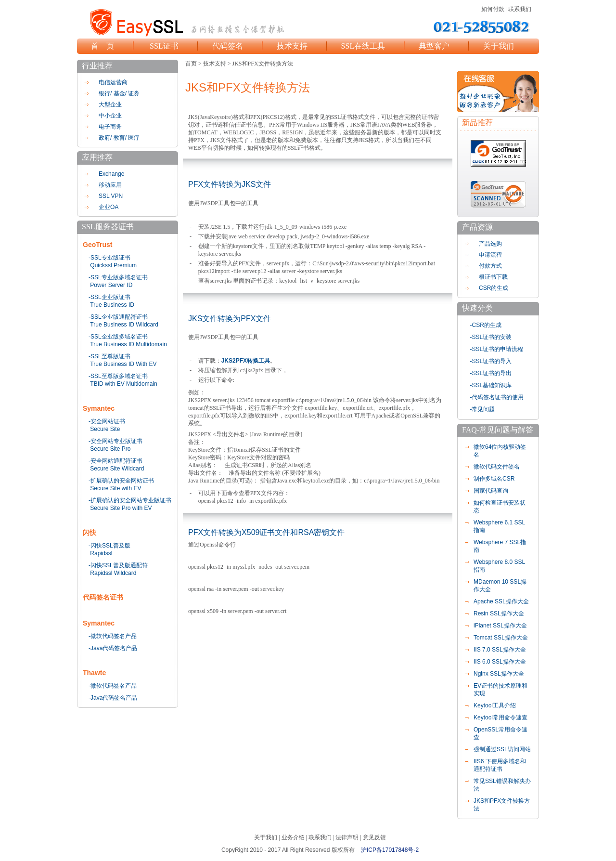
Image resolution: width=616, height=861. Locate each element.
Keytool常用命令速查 (500, 717)
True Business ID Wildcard (124, 325)
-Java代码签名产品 (113, 648)
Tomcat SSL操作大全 (501, 638)
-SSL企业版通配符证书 (118, 317)
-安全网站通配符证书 (115, 461)
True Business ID (112, 305)
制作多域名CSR (494, 479)
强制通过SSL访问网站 (502, 749)
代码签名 (228, 46)
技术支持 (292, 46)
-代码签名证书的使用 (497, 397)
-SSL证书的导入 (491, 361)
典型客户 (434, 46)
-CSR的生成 (486, 325)
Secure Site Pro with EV (121, 508)
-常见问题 (483, 409)
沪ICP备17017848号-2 (390, 850)
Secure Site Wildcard (117, 469)
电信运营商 (113, 82)
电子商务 (110, 127)
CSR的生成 (494, 288)
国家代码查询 (491, 491)
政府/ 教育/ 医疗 (119, 138)
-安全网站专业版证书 (115, 441)
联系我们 (520, 9)
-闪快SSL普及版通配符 (118, 565)
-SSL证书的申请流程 (497, 349)
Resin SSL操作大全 (499, 613)
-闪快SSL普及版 (109, 546)
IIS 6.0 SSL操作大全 (500, 662)
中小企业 (110, 116)
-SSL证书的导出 (491, 373)
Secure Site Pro (110, 449)
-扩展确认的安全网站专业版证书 (130, 500)
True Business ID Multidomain (128, 344)
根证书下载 (493, 277)
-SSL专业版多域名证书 (118, 277)
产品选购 (490, 244)
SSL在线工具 (363, 46)
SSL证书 (164, 46)
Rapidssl (101, 553)
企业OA (109, 207)
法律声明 (347, 837)
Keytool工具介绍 (495, 705)
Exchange (111, 174)
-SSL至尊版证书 (109, 356)
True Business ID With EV (123, 364)
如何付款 (493, 9)
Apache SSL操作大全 (501, 601)
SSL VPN (111, 196)
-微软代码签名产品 (113, 636)
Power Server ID (111, 285)
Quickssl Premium (113, 265)
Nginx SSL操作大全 (499, 674)
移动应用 (110, 185)
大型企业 (110, 104)
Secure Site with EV (115, 488)
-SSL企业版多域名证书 (118, 337)
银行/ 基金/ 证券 (119, 93)
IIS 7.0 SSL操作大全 (500, 650)
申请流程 (490, 255)
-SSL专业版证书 (109, 258)
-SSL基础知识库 (491, 385)
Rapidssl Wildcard (113, 573)
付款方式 (490, 266)
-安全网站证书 (107, 421)
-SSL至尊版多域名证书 (118, 376)
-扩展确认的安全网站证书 (121, 481)
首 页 (103, 46)
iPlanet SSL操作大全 (500, 626)
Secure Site (105, 429)
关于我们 (499, 46)
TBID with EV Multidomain (123, 384)
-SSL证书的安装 (491, 337)
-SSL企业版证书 (109, 297)
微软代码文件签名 (497, 467)
